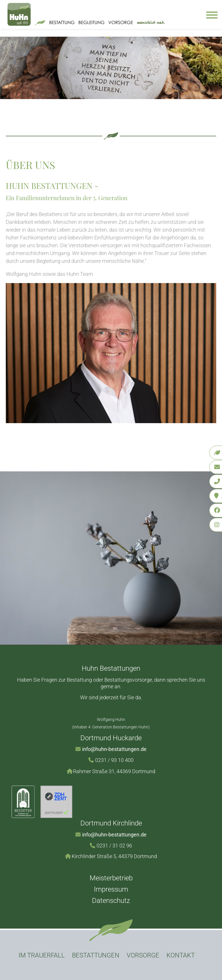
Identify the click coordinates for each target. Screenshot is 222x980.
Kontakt (181, 955)
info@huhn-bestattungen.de (114, 749)
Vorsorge (143, 955)
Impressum (111, 889)
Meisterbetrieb (111, 878)
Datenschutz (111, 901)
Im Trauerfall (42, 955)
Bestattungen (96, 955)
